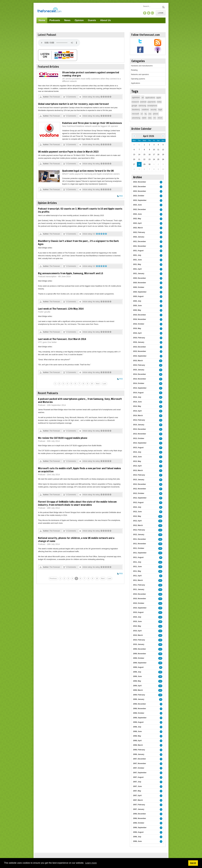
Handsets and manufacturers (142, 66)
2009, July (137, 672)
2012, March (138, 525)
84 (161, 425)
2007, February (139, 805)
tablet (144, 118)
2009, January (139, 699)
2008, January (139, 754)
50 (161, 402)
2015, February (139, 365)
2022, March (138, 228)
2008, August (138, 722)
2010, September (140, 608)
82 (161, 576)
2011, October (139, 548)
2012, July (137, 507)
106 (160, 539)
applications (150, 98)
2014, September (140, 388)
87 (161, 489)
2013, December (140, 429)
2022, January (139, 237)
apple (159, 98)
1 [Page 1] (55, 384)
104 (160, 635)
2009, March (138, 690)
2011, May (137, 571)
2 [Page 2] (59, 384)
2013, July (137, 452)
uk (143, 97)
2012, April (137, 521)
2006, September (140, 828)
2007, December (140, 759)
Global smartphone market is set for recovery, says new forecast (73, 104)
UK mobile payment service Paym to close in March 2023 (68, 152)
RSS (121, 196)
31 (161, 393)
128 (160, 622)
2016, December (140, 315)
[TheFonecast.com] (49, 10)
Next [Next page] (98, 384)
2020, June (137, 306)
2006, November (140, 818)
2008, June (137, 731)
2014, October (139, 383)
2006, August (138, 832)
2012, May (137, 516)
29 (161, 699)
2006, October (139, 823)
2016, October (139, 324)
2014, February (139, 420)
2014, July (137, 397)
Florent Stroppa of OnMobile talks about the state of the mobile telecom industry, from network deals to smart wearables (77, 503)
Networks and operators (140, 74)
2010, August (138, 612)
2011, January (139, 589)
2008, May (137, 736)
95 (161, 480)
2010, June (137, 621)
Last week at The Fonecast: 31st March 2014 (62, 339)
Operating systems (138, 79)
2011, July (137, 562)
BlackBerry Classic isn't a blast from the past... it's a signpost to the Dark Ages (78, 242)
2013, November (140, 434)
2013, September (140, 443)
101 (160, 581)
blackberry (136, 110)
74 (161, 466)
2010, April (137, 631)
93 (161, 667)
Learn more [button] (91, 863)
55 (161, 411)
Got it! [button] (193, 863)
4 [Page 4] (67, 384)
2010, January (139, 644)
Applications (136, 83)
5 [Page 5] (71, 384)
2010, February (139, 640)
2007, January (139, 809)
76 (161, 443)
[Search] (152, 6)
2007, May (137, 791)
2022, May (137, 219)
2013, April (137, 466)
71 (161, 439)
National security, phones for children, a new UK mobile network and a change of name (76, 539)
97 (161, 475)
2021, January (139, 274)
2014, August (138, 393)
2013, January (139, 480)
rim (155, 118)
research (135, 102)
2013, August (138, 448)
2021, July (137, 255)
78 (161, 420)
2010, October (139, 603)
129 (160, 535)
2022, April (137, 223)
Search (163, 7)
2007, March (138, 800)
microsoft (135, 114)
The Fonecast (55, 97)
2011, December (140, 539)
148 (160, 663)
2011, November (140, 544)
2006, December (140, 814)
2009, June (137, 676)
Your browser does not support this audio (59, 43)
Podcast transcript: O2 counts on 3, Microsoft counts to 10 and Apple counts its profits (80, 210)
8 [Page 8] (83, 384)
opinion (136, 97)
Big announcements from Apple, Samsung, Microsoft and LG (70, 273)
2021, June (137, 260)
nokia (159, 102)
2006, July (137, 837)
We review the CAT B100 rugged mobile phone (63, 438)
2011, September (140, 553)
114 (160, 626)
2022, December (140, 209)
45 (161, 379)
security (154, 110)
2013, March (138, 470)
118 (160, 594)
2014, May (137, 406)
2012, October (139, 493)
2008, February (139, 750)
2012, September (140, 498)
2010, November (140, 599)
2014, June (137, 402)
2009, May (137, 681)
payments (152, 102)
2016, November (140, 319)
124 (160, 562)
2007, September (140, 773)
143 (160, 645)
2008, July (137, 727)
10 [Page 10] (92, 384)
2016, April (137, 333)
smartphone (152, 106)
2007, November (140, 763)
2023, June (137, 205)
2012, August (138, 502)
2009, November (140, 654)
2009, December (140, 649)
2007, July (137, 782)
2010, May (137, 626)
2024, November (140, 182)
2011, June (137, 567)
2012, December (140, 484)
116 (160, 590)
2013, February (139, 475)
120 (160, 567)
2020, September (140, 292)
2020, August (138, 296)
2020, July (137, 301)
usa (150, 114)
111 (160, 613)
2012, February (139, 530)
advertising (136, 118)
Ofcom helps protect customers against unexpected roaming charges (91, 74)
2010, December (140, 594)
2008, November (140, 709)
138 (160, 585)
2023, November (140, 191)
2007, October (139, 768)
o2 (142, 114)
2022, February (139, 232)
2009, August (138, 667)
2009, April (137, 686)
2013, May (137, 461)
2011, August (138, 557)
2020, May (137, 310)
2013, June (137, 457)
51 (161, 406)
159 (160, 672)
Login (161, 13)
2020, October (139, 287)
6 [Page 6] (75, 384)
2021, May (137, 264)
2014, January (139, 425)
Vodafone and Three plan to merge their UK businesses (92, 123)
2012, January (139, 535)
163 (160, 690)
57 (161, 448)
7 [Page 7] (79, 384)
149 (160, 658)
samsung (142, 106)
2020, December (140, 278)
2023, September (140, 200)
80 (161, 512)
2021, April (137, 269)
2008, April (137, 741)
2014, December (140, 374)
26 (161, 370)
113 (160, 530)
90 (161, 558)
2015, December (140, 347)
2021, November (140, 246)
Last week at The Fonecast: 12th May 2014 (61, 309)
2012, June (137, 512)
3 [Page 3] (63, 384)
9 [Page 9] (87, 384)
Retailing (134, 70)
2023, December (140, 187)
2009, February (139, 695)
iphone (156, 114)
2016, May (137, 328)
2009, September (140, 663)
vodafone (145, 110)
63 (161, 416)
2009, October (139, 658)
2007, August (138, 777)
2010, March (138, 635)
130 (160, 548)
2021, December (140, 241)
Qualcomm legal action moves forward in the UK (88, 171)
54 (161, 384)
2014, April (137, 411)
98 (161, 494)
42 (161, 388)
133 (160, 516)
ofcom (160, 118)
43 (161, 397)
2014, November (140, 379)
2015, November (140, 351)
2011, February (139, 585)
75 (161, 452)
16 (161, 361)
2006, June (137, 841)
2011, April (137, 576)
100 (160, 521)
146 (160, 654)
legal (160, 110)
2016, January (139, 342)
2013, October (139, 438)
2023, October (139, 196)
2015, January (139, 370)
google (134, 106)
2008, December (140, 704)
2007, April (137, 796)
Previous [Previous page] (53, 578)
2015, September (140, 356)
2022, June (137, 214)
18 (161, 365)
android (143, 102)
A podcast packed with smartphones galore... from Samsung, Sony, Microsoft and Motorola (80, 400)
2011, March (138, 580)
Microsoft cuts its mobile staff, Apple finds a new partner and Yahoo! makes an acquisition (79, 470)
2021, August (138, 251)
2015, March (138, 361)
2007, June (137, 786)
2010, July (137, 617)
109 (160, 544)
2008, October (139, 713)
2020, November (140, 283)
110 (160, 526)
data (150, 118)
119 (160, 553)
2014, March (138, 416)
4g (146, 114)
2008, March (138, 745)
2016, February (139, 338)
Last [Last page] (104, 384)
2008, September (140, 718)
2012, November (140, 489)
